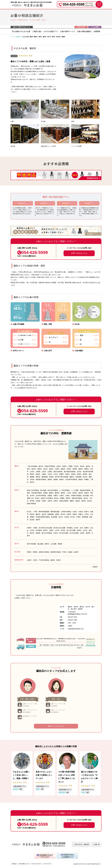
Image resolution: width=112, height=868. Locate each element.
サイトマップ (47, 864)
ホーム (12, 37)
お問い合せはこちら (79, 253)
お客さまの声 (81, 27)
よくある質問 (95, 27)
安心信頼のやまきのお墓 (21, 31)
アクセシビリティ (36, 864)
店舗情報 (18, 37)
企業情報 (97, 31)
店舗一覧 (97, 844)
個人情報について (24, 864)
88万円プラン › (67, 203)
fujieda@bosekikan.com (76, 629)
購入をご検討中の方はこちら (22, 27)
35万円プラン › (23, 203)
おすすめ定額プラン (51, 31)
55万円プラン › (45, 203)
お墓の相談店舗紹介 (84, 31)
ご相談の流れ (37, 31)
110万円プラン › (89, 203)
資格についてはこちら (56, 726)
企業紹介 (14, 864)
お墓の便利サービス (68, 31)
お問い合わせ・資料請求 (82, 844)
